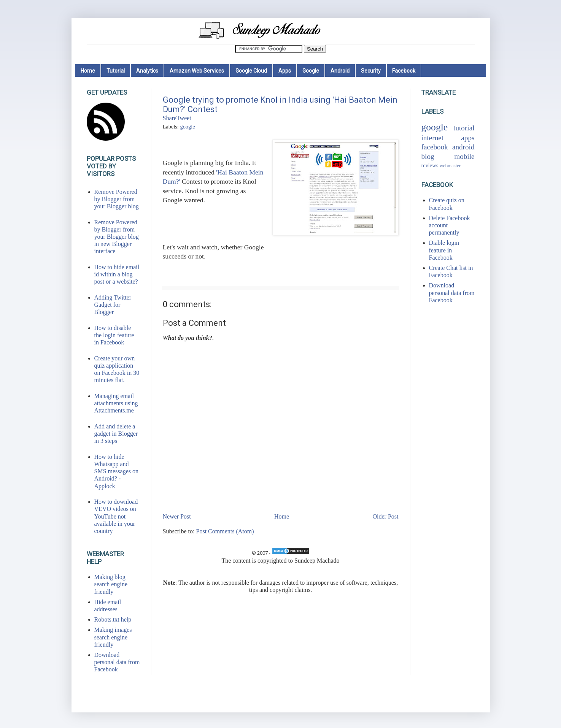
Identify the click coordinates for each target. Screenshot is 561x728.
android (463, 147)
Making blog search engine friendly (111, 584)
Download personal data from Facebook (117, 662)
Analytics (147, 71)
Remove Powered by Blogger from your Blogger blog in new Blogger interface (117, 237)
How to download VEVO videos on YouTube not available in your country (116, 516)
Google (311, 71)
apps (468, 138)
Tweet (184, 118)
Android (340, 71)
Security (371, 71)
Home (88, 71)
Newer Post (177, 516)
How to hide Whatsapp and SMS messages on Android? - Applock (116, 471)
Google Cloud (251, 71)
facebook (435, 147)
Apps (285, 71)
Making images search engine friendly (113, 637)
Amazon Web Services (197, 71)
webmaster (450, 166)
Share (170, 118)
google (187, 127)
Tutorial (116, 71)
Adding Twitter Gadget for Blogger (113, 305)
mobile (464, 156)
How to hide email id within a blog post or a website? (117, 274)
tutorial (464, 128)
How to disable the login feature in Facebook (114, 335)
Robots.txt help (113, 619)
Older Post (386, 516)
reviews (430, 165)
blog (428, 156)
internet (433, 138)
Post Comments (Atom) (225, 531)
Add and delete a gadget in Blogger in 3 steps (116, 434)
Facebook (404, 71)
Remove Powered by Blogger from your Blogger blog (117, 199)
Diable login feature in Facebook (444, 250)
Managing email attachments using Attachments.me (116, 403)
